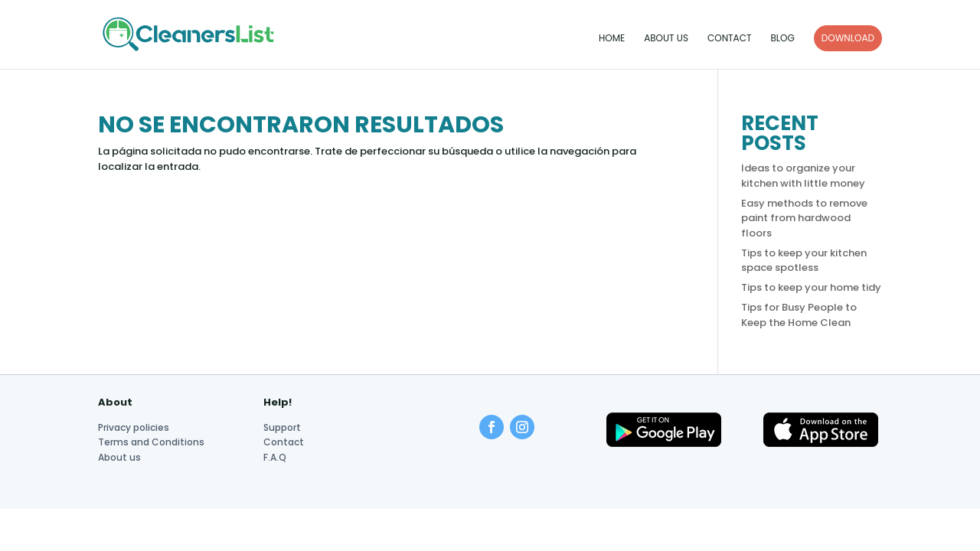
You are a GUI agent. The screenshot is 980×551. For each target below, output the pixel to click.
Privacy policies (134, 427)
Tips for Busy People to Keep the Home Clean (799, 315)
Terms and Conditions (151, 442)
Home (612, 39)
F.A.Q (275, 457)
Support (282, 427)
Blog (782, 39)
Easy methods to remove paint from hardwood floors (804, 218)
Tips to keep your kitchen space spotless (804, 261)
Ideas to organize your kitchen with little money (803, 176)
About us (666, 39)
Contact (729, 39)
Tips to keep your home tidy (811, 287)
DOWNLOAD (848, 38)
